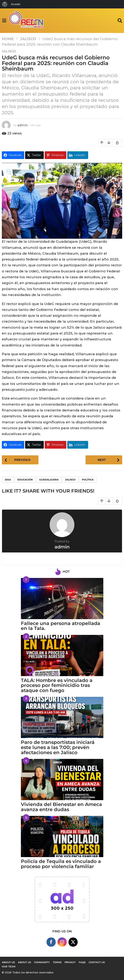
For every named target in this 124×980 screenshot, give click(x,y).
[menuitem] (5, 4)
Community (42, 962)
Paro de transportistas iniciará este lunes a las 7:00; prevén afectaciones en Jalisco (58, 747)
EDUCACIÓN (25, 480)
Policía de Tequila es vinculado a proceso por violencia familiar (61, 864)
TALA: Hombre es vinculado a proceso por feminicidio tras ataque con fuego (57, 685)
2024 (8, 480)
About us (8, 962)
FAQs (82, 962)
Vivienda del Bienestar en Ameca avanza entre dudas (61, 807)
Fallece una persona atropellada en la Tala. (61, 626)
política (88, 480)
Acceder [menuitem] (16, 4)
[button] (4, 21)
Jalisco (9, 51)
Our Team (9, 966)
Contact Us (97, 962)
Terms (57, 962)
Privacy (70, 962)
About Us (24, 962)
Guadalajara (49, 480)
